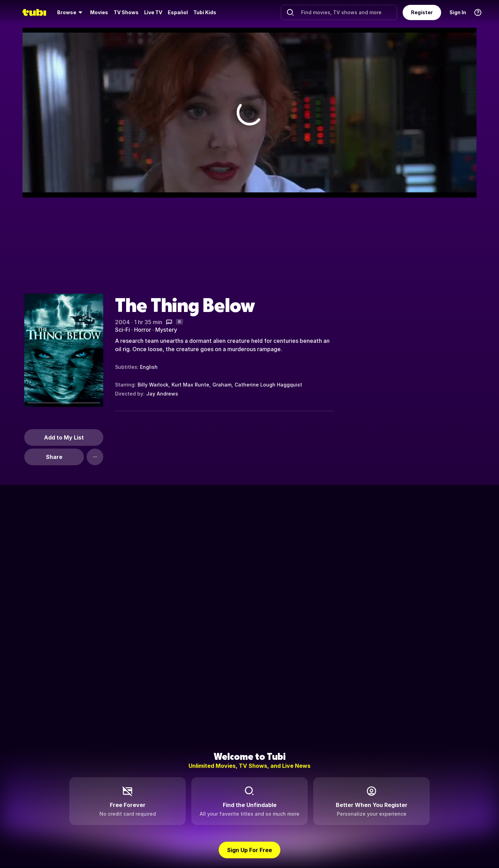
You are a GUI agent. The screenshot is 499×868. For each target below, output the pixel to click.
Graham (222, 385)
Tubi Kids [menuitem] (205, 12)
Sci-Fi (122, 330)
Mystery (166, 330)
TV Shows (126, 12)
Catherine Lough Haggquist (268, 385)
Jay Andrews (162, 394)
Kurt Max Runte (190, 385)
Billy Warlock (153, 385)
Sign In (458, 12)
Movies (99, 12)
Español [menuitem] (178, 12)
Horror (143, 330)
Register (422, 12)
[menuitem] (71, 12)
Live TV (153, 12)
